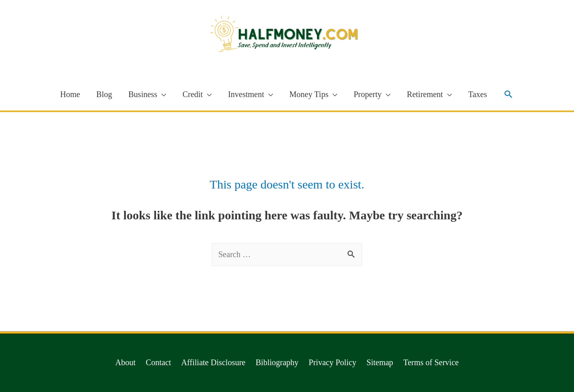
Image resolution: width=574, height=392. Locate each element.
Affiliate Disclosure (213, 362)
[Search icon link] (509, 94)
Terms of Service (431, 362)
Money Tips (309, 94)
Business (143, 94)
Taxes (478, 94)
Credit (193, 94)
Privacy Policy (332, 362)
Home (70, 94)
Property (368, 94)
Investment (246, 94)
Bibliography (277, 362)
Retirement (425, 94)
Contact (159, 362)
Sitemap (380, 362)
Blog (104, 94)
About (126, 362)
